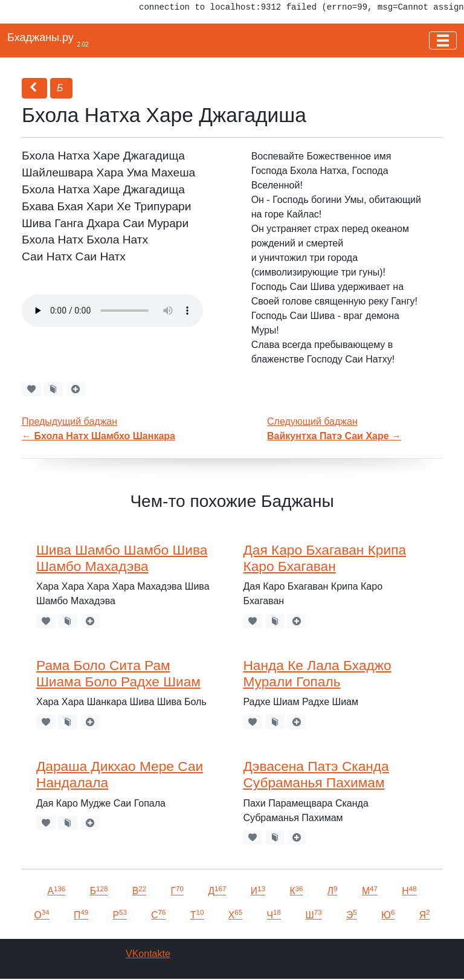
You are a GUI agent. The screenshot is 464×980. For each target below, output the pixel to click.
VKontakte (148, 954)
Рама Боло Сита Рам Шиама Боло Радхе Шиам (118, 673)
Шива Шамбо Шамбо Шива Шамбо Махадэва (122, 558)
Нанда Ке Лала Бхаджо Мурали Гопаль (317, 673)
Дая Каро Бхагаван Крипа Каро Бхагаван (324, 558)
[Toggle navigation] (443, 40)
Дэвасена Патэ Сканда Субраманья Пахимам (316, 774)
